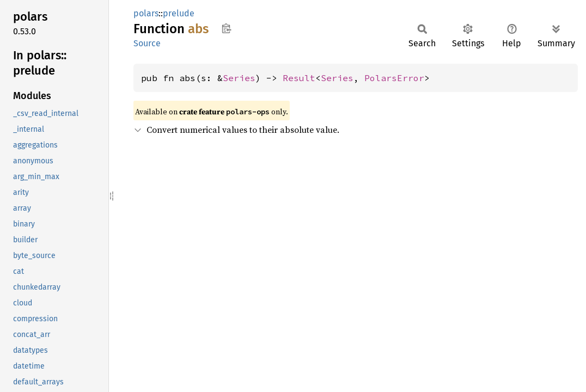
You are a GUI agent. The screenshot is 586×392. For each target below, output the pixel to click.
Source (147, 43)
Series (239, 78)
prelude (179, 13)
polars (146, 13)
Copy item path (226, 28)
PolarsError (394, 78)
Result (299, 78)
